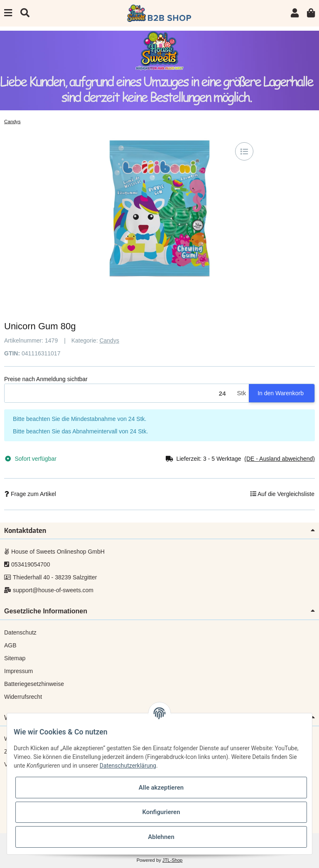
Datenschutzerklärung (128, 766)
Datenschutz (20, 632)
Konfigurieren (161, 812)
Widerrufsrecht (23, 697)
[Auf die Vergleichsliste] (244, 151)
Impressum (18, 671)
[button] (295, 13)
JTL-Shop (173, 860)
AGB (10, 645)
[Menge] (119, 393)
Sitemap (15, 658)
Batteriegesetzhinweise (34, 684)
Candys (109, 340)
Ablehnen (161, 837)
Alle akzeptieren (161, 788)
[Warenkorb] (311, 13)
